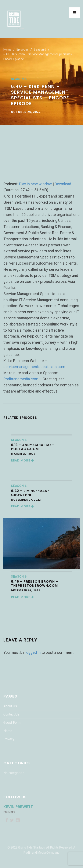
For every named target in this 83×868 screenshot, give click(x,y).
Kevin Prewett (18, 807)
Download (63, 184)
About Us (10, 706)
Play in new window (35, 184)
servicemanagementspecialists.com (34, 367)
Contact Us (11, 714)
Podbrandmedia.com (21, 379)
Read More (23, 460)
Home (7, 49)
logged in (33, 652)
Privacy (9, 739)
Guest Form (12, 723)
